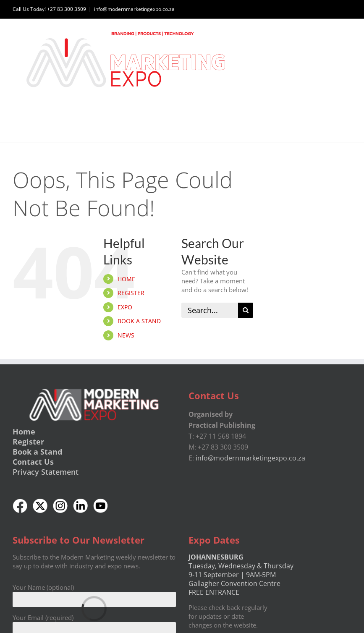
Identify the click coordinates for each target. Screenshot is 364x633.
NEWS (126, 335)
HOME (126, 279)
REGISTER (131, 293)
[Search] (246, 310)
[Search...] (210, 310)
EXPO (125, 307)
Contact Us (33, 462)
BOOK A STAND (139, 321)
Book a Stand (37, 452)
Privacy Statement (46, 472)
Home (24, 432)
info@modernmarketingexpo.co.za (134, 9)
